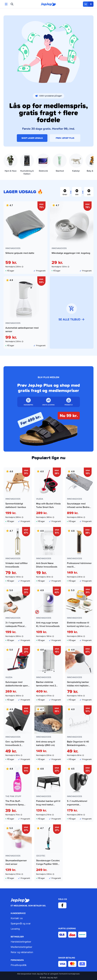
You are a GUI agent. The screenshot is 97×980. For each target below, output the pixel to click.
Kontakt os (17, 918)
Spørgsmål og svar (21, 923)
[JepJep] (49, 4)
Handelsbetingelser (21, 942)
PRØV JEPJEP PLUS (65, 138)
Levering (15, 929)
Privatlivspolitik (19, 965)
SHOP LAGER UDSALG (32, 138)
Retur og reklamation (22, 952)
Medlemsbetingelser (21, 947)
